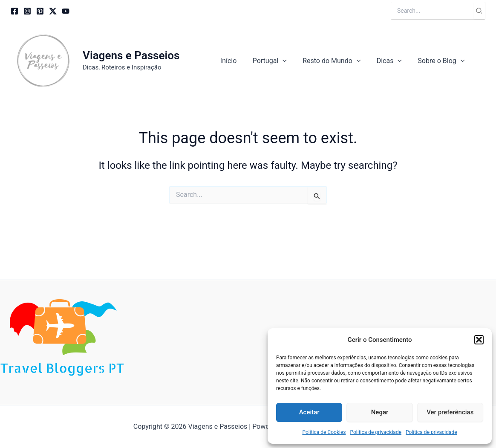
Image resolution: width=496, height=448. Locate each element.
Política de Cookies (324, 432)
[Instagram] (27, 11)
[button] (479, 340)
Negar (380, 412)
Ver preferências (450, 412)
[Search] (479, 11)
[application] (291, 61)
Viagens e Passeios (131, 55)
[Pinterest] (40, 11)
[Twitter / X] (53, 11)
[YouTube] (66, 11)
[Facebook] (14, 11)
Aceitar (309, 412)
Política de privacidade (376, 432)
